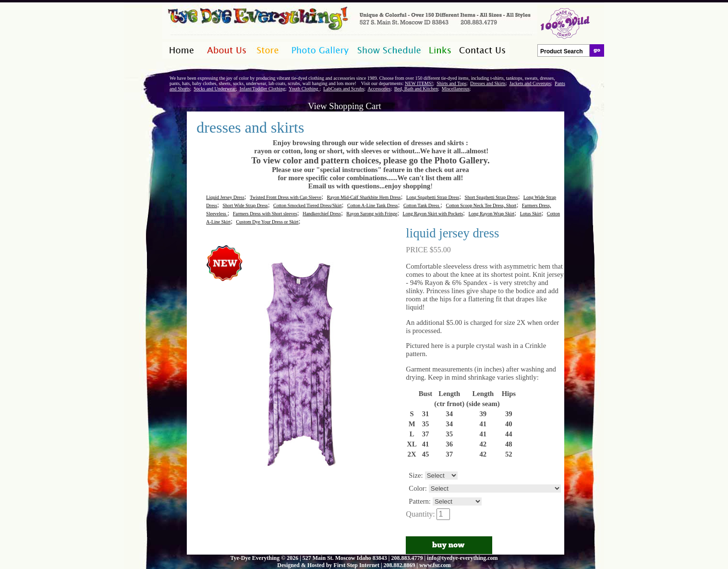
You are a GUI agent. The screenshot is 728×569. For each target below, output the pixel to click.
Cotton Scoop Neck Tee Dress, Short (481, 205)
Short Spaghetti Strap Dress (491, 197)
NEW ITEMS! (419, 83)
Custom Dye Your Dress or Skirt (267, 222)
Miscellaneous (456, 89)
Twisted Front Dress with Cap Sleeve (285, 197)
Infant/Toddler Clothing (262, 89)
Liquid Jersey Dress (225, 197)
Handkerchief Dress (322, 214)
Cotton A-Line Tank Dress (373, 205)
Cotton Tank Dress (422, 205)
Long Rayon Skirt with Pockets (433, 214)
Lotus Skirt (531, 214)
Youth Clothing (304, 89)
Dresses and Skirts (488, 83)
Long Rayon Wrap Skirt (492, 214)
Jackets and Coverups (530, 83)
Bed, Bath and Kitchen (416, 89)
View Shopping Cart (344, 106)
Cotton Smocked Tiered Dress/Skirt (308, 205)
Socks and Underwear (215, 89)
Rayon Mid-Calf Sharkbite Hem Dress (364, 197)
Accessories (379, 89)
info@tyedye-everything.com (462, 558)
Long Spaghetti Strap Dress (433, 197)
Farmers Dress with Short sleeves (265, 214)
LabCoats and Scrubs (344, 89)
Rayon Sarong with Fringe (372, 214)
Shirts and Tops (451, 83)
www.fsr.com (435, 565)
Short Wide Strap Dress (245, 205)
